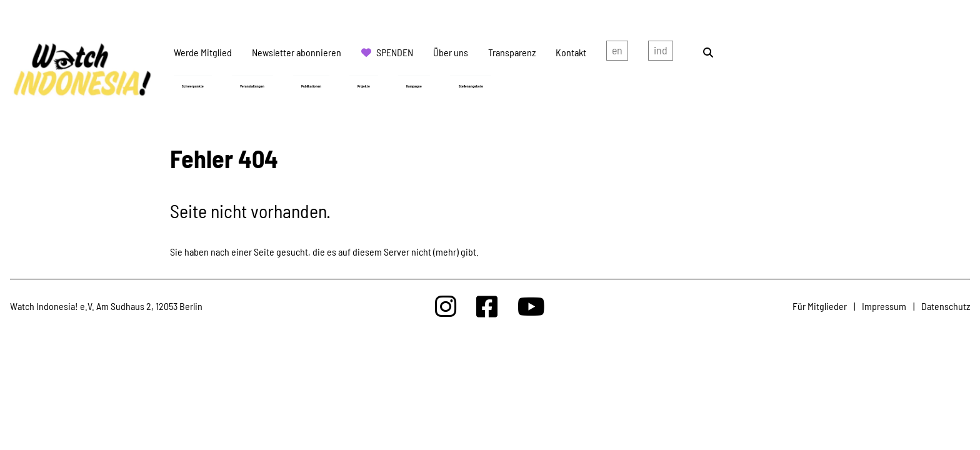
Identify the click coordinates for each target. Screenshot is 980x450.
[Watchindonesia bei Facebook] (487, 306)
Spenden (395, 52)
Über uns (451, 52)
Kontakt (571, 52)
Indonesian (661, 52)
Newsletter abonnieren (297, 52)
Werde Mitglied (203, 52)
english (617, 52)
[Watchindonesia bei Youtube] (531, 306)
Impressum (884, 306)
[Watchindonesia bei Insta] (446, 306)
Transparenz (512, 52)
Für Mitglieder (820, 306)
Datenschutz (946, 306)
